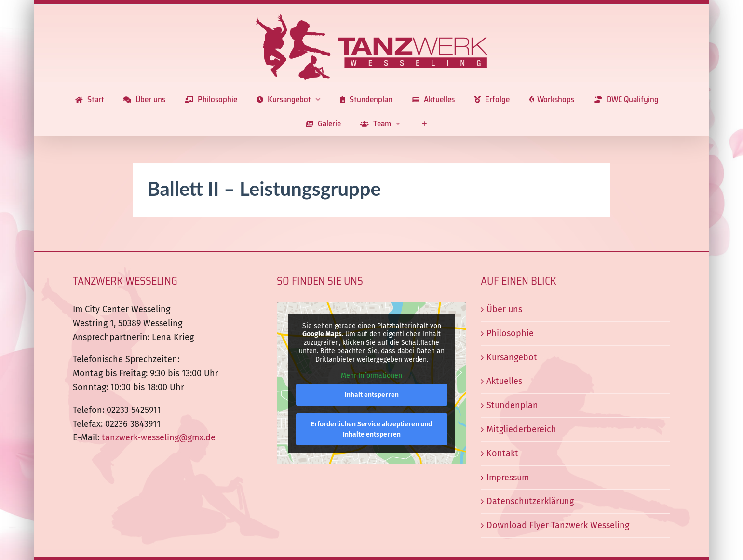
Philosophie (510, 333)
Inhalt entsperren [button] (371, 395)
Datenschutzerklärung (530, 501)
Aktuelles (504, 381)
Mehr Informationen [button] (371, 376)
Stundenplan (512, 405)
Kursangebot (512, 357)
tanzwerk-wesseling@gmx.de (159, 437)
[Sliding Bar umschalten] (424, 123)
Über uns (504, 309)
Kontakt (502, 453)
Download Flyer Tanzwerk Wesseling (558, 525)
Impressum (508, 478)
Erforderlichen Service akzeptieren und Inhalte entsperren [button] (371, 429)
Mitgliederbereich (521, 429)
